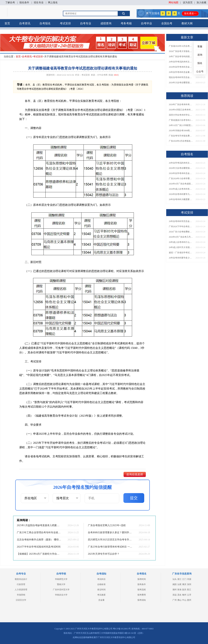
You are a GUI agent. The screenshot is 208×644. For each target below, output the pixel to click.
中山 (184, 600)
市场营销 (21, 595)
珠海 (179, 590)
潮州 (175, 590)
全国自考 (167, 23)
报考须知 (142, 600)
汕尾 (179, 584)
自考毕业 (146, 23)
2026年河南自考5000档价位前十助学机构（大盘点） (181, 131)
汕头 (175, 579)
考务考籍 (126, 23)
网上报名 (53, 3)
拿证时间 (101, 590)
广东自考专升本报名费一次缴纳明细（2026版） (181, 136)
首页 (7, 23)
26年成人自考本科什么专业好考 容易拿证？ (181, 242)
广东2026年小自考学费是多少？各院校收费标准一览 (181, 179)
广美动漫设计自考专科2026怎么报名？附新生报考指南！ (181, 120)
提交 (134, 498)
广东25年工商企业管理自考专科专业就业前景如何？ (39, 532)
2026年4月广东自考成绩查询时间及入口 (181, 184)
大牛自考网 (102, 75)
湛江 (179, 579)
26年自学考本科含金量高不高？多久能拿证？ (181, 72)
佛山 (179, 600)
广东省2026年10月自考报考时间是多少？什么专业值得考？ (181, 46)
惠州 (189, 600)
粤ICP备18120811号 (122, 629)
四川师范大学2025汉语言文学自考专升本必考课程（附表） (110, 540)
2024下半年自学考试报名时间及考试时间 (39, 547)
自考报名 (45, 23)
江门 (184, 579)
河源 (189, 579)
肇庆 (184, 584)
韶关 (184, 590)
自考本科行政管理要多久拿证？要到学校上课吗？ (110, 532)
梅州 (184, 595)
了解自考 (10, 3)
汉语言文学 (21, 600)
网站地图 (174, 3)
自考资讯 (25, 23)
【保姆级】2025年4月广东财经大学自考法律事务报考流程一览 (39, 554)
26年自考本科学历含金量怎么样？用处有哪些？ (181, 221)
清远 (175, 595)
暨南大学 (61, 584)
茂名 (179, 595)
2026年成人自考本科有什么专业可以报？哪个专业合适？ (181, 189)
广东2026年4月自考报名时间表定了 (181, 141)
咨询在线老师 (135, 474)
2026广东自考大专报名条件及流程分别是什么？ (181, 51)
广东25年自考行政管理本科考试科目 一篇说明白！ (110, 547)
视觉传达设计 (21, 579)
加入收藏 (201, 3)
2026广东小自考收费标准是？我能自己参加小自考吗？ (181, 232)
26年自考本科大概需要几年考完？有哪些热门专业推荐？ (181, 199)
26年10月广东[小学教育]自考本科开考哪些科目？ (181, 125)
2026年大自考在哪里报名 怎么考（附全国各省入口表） (181, 83)
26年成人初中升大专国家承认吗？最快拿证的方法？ (181, 247)
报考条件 (142, 584)
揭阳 (175, 584)
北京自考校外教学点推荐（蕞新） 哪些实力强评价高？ (39, 540)
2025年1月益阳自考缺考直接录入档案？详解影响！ (39, 525)
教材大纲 (187, 23)
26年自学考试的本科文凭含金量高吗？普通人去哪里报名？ (181, 62)
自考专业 (86, 23)
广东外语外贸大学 (61, 590)
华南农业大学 (61, 595)
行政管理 (21, 584)
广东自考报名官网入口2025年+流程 (107, 525)
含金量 (101, 600)
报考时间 (142, 579)
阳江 (189, 590)
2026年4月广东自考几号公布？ (181, 237)
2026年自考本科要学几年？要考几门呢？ (181, 194)
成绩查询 (106, 23)
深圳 (189, 584)
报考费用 (142, 595)
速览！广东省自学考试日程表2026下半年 (181, 253)
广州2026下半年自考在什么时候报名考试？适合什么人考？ (181, 226)
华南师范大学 (61, 579)
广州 (175, 600)
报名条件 (24, 3)
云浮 (189, 595)
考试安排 (65, 23)
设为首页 (188, 3)
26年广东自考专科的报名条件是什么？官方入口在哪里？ (181, 56)
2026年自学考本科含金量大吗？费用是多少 (181, 67)
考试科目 (101, 579)
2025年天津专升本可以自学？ (104, 554)
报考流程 (142, 590)
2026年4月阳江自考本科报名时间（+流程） (181, 110)
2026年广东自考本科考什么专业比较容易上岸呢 (181, 104)
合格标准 (101, 584)
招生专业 (39, 3)
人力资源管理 (21, 590)
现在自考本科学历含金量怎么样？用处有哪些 (181, 77)
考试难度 (101, 595)
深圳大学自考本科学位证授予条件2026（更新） (181, 115)
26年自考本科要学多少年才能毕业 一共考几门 (181, 258)
